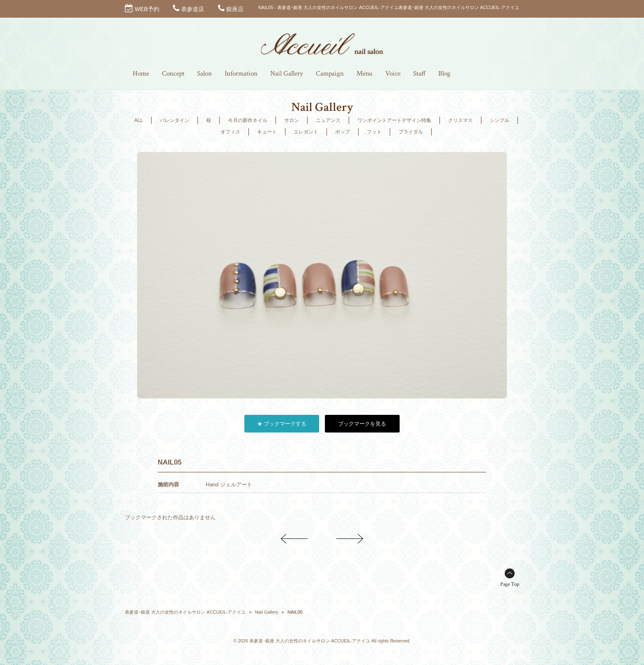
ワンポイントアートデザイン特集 (394, 120)
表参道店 (193, 9)
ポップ (343, 132)
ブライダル (411, 132)
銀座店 (235, 9)
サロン (292, 120)
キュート (267, 132)
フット (374, 132)
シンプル (499, 120)
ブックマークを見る (362, 424)
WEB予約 (147, 9)
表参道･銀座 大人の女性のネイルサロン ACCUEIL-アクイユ (185, 612)
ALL (139, 120)
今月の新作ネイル (248, 120)
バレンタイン (175, 120)
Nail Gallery (267, 612)
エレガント (306, 132)
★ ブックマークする (282, 424)
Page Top (510, 584)
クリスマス (460, 120)
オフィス (230, 132)
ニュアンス (328, 120)
